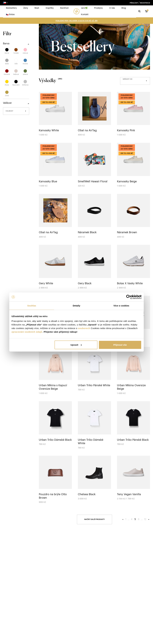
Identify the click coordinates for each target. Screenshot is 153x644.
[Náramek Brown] (134, 216)
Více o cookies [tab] (121, 306)
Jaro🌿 (84, 8)
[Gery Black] (94, 267)
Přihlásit (134, 3)
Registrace (145, 3)
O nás (112, 8)
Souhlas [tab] (32, 306)
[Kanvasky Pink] (134, 114)
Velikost (9, 111)
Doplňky (50, 8)
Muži (37, 8)
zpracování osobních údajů (27, 332)
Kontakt (85, 15)
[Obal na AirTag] (94, 114)
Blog (124, 8)
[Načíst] (95, 519)
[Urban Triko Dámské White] (94, 425)
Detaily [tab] (76, 306)
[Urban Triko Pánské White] (94, 369)
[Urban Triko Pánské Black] (134, 424)
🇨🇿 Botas (10, 15)
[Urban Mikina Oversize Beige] (134, 371)
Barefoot (64, 8)
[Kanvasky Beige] (134, 165)
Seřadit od (128, 79)
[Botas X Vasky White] (134, 267)
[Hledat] (139, 11)
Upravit (76, 345)
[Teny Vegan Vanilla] (134, 478)
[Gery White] (55, 267)
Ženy (26, 8)
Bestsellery (11, 8)
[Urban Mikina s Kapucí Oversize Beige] (55, 371)
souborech (84, 328)
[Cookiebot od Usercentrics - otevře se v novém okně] (128, 297)
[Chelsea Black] (94, 478)
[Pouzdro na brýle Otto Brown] (55, 480)
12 (145, 519)
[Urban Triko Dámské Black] (55, 424)
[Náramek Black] (94, 216)
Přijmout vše (120, 345)
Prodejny (98, 8)
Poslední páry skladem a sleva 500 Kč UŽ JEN (76, 21)
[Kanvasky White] (55, 114)
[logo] (76, 11)
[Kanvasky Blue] (55, 165)
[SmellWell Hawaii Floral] (94, 165)
